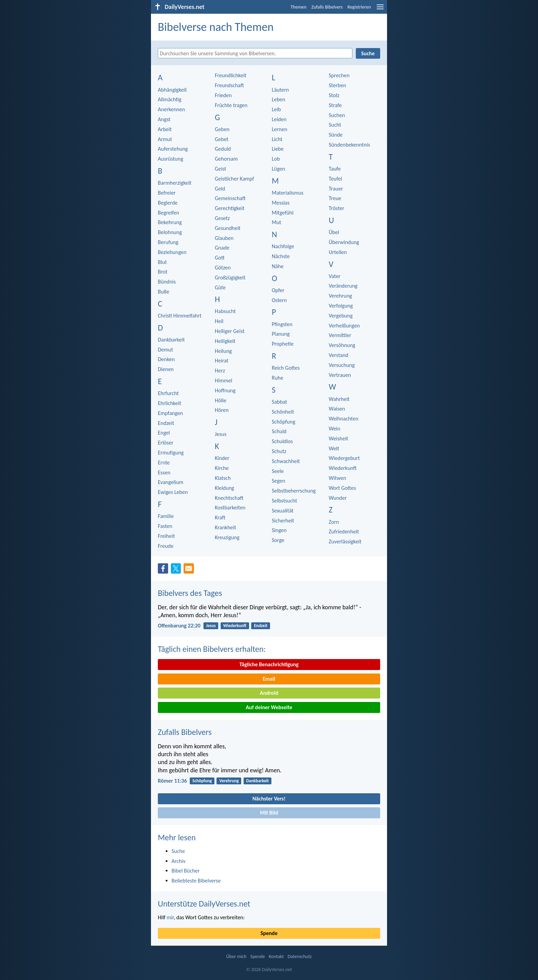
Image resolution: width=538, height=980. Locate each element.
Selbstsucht (284, 501)
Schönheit (283, 412)
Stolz (334, 95)
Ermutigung (171, 453)
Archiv (179, 861)
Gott (220, 258)
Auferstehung (173, 149)
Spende (269, 933)
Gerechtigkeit (230, 208)
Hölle (221, 400)
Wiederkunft (343, 468)
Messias (281, 203)
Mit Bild (269, 813)
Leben (278, 99)
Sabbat (279, 402)
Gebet (222, 139)
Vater (335, 276)
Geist (220, 169)
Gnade (222, 248)
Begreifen (168, 213)
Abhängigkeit (172, 90)
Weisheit (338, 439)
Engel (164, 433)
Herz (220, 371)
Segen (278, 481)
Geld (220, 189)
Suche (178, 851)
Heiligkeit (225, 341)
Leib (276, 109)
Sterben (337, 85)
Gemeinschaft (230, 198)
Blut (162, 262)
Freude (166, 546)
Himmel (224, 381)
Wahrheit (339, 399)
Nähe (278, 266)
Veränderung (343, 286)
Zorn (334, 522)
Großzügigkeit (230, 278)
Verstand (338, 355)
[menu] (380, 9)
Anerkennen (171, 109)
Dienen (166, 369)
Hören (222, 410)
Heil (219, 321)
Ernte (164, 463)
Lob (276, 159)
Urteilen (338, 252)
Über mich (236, 956)
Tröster (336, 208)
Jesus (221, 434)
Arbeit (165, 129)
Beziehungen (172, 252)
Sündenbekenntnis (349, 145)
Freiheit (166, 536)
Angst (164, 119)
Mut (276, 222)
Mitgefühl (283, 213)
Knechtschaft (229, 498)
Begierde (168, 203)
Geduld (223, 149)
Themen (299, 7)
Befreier (167, 193)
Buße (164, 292)
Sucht (335, 125)
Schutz (279, 451)
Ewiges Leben (173, 492)
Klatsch (223, 478)
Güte (220, 287)
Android (269, 693)
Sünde (336, 135)
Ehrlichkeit (169, 403)
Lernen (279, 129)
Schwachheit (286, 461)
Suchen (337, 115)
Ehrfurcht (168, 393)
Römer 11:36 (172, 781)
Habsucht (225, 311)
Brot (163, 272)
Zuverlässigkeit (345, 541)
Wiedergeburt (344, 458)
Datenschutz (300, 956)
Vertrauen (340, 375)
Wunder (338, 498)
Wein (335, 429)
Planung (281, 334)
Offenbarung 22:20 (179, 626)
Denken (166, 359)
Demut (165, 350)
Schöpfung (283, 422)
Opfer (278, 290)
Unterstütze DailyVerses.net (204, 904)
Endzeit (166, 423)
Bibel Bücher (186, 871)
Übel (334, 232)
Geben (222, 129)
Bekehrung (170, 222)
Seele (278, 471)
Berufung (168, 242)
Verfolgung (341, 306)
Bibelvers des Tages (190, 593)
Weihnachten (343, 419)
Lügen (278, 169)
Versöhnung (342, 345)
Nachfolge (283, 246)
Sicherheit (283, 521)
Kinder (222, 458)
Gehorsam (226, 159)
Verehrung (340, 296)
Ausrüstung (171, 159)
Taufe (335, 169)
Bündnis (167, 282)
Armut (165, 139)
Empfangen (170, 413)
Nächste (281, 256)
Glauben (224, 238)
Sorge (278, 540)
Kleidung (224, 488)
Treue (335, 198)
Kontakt (276, 956)
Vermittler (340, 335)
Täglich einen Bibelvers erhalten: (212, 649)
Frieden (223, 95)
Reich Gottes (286, 368)
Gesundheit (228, 228)
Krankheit (225, 527)
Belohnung (170, 232)
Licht (277, 139)
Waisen (337, 409)
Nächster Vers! (269, 799)
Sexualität (283, 511)
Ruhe (277, 378)
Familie (166, 516)
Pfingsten (282, 324)
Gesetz (222, 218)
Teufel (335, 179)
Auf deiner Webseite (269, 707)
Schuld (279, 431)
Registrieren (359, 7)
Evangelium (171, 482)
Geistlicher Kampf (234, 179)
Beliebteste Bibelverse (196, 881)
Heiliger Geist (230, 331)
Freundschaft (229, 85)
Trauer (336, 189)
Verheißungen (344, 326)
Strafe (335, 105)
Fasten (165, 526)
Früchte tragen (231, 105)
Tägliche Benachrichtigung (269, 664)
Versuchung (342, 365)
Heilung (223, 351)
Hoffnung (225, 390)
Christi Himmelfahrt (180, 316)
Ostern (279, 300)
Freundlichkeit (231, 75)
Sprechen (339, 75)
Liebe (278, 149)
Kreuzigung (227, 537)
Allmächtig (170, 99)
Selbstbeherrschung (294, 491)
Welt (334, 448)
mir (170, 917)
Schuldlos (282, 441)
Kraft (220, 517)
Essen (164, 472)
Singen (279, 530)
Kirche (222, 468)
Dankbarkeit (171, 340)
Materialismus (288, 193)
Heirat (222, 361)
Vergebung (341, 316)
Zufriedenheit (344, 532)
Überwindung (344, 242)
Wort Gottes (342, 488)
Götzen (223, 268)
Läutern (280, 90)
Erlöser (166, 443)
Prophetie (283, 344)
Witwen (337, 478)
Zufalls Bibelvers (327, 7)
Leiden (279, 119)
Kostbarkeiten (230, 508)
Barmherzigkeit (175, 183)
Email (269, 679)
